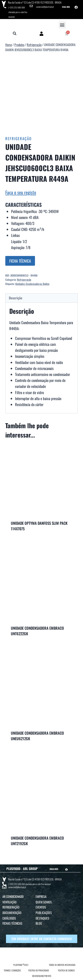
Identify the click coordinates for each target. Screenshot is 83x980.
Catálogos (9, 918)
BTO (50, 976)
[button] (62, 25)
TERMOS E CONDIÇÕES (12, 970)
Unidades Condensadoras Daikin (32, 284)
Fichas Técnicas (12, 923)
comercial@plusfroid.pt (45, 7)
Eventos (41, 907)
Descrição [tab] (15, 298)
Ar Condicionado (13, 896)
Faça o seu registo (21, 192)
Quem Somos (44, 902)
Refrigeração (18, 138)
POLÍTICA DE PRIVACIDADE (39, 970)
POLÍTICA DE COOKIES (66, 970)
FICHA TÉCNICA (20, 261)
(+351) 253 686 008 (17, 7)
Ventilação (10, 902)
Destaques (42, 918)
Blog (39, 923)
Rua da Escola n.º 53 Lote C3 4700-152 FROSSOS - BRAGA (35, 2)
